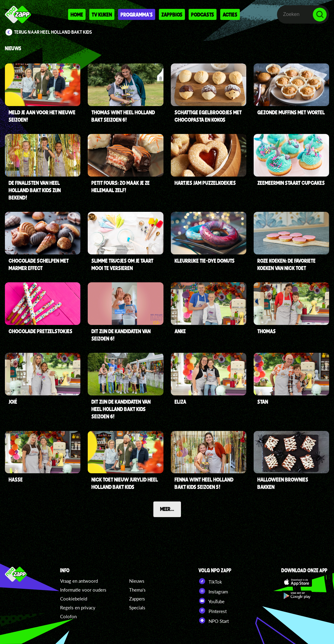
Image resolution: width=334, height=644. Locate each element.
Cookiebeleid (74, 599)
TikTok (210, 581)
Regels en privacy (78, 608)
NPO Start (214, 620)
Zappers (137, 599)
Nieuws (137, 581)
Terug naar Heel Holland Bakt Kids (53, 32)
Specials (137, 608)
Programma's (137, 14)
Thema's (137, 590)
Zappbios (172, 14)
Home (77, 14)
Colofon (68, 616)
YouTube (211, 601)
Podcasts (203, 14)
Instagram (213, 591)
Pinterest (213, 611)
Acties (230, 14)
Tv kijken (102, 14)
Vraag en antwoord (79, 581)
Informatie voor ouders (83, 590)
